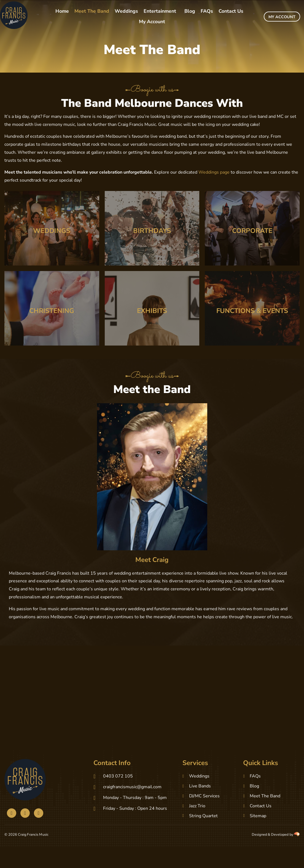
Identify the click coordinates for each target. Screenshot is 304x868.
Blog (190, 11)
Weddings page (214, 172)
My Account (152, 22)
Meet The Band (92, 11)
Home (62, 11)
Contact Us (231, 11)
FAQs (207, 11)
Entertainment (160, 11)
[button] (161, 11)
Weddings (126, 11)
